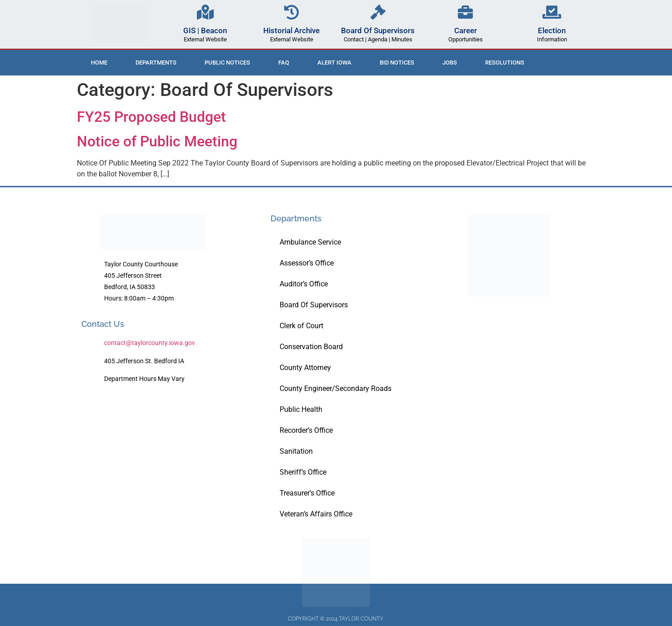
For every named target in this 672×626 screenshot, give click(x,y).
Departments (156, 63)
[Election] (552, 12)
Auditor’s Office (304, 284)
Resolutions (505, 63)
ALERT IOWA (334, 63)
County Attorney (305, 368)
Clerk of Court (301, 326)
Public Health (301, 409)
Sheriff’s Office (303, 472)
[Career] (465, 12)
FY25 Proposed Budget (151, 117)
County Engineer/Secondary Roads (336, 388)
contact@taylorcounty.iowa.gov (150, 343)
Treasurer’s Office (307, 493)
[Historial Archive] (292, 12)
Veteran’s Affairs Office (316, 514)
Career (466, 30)
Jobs (450, 63)
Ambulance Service (310, 242)
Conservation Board (311, 347)
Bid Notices (397, 63)
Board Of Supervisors (378, 30)
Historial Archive (291, 30)
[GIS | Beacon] (205, 12)
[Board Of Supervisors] (378, 12)
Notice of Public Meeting (157, 141)
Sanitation (296, 451)
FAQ (284, 63)
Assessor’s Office (307, 263)
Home (99, 63)
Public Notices (227, 63)
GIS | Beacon (205, 30)
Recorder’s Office (306, 430)
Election (552, 30)
